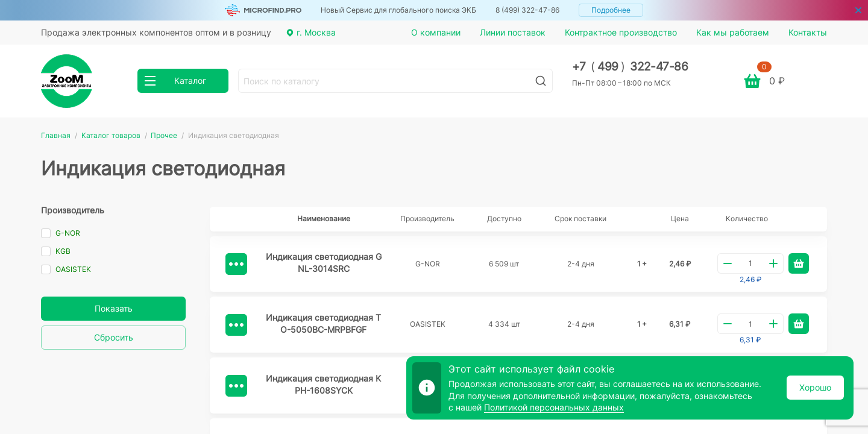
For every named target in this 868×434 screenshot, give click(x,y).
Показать (114, 308)
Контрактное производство (621, 32)
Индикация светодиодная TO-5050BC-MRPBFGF (323, 323)
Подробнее (611, 10)
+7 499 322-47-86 (630, 67)
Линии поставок (513, 32)
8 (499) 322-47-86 (527, 10)
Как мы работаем (733, 32)
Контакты (808, 32)
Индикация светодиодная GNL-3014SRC (324, 263)
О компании (436, 32)
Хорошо (815, 387)
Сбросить (114, 337)
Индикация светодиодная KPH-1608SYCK (323, 384)
